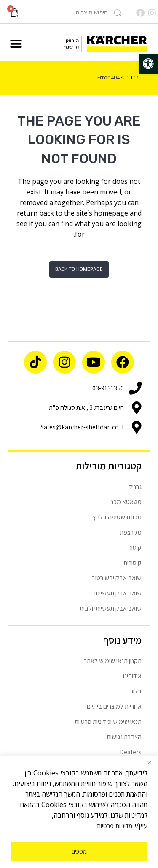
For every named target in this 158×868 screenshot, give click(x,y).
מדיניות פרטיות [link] (115, 826)
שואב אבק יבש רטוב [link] (116, 578)
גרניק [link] (135, 487)
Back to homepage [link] (79, 269)
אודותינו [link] (132, 676)
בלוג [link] (136, 691)
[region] (79, 812)
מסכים (79, 851)
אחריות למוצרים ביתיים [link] (114, 706)
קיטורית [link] (133, 563)
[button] (16, 44)
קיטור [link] (135, 547)
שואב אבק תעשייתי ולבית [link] (111, 608)
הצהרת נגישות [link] (124, 737)
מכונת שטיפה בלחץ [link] (117, 517)
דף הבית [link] (134, 78)
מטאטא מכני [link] (126, 502)
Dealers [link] (131, 752)
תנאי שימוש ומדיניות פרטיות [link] (108, 722)
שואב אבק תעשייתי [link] (118, 593)
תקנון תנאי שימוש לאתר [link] (113, 661)
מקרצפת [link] (131, 532)
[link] (148, 64)
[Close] (149, 762)
